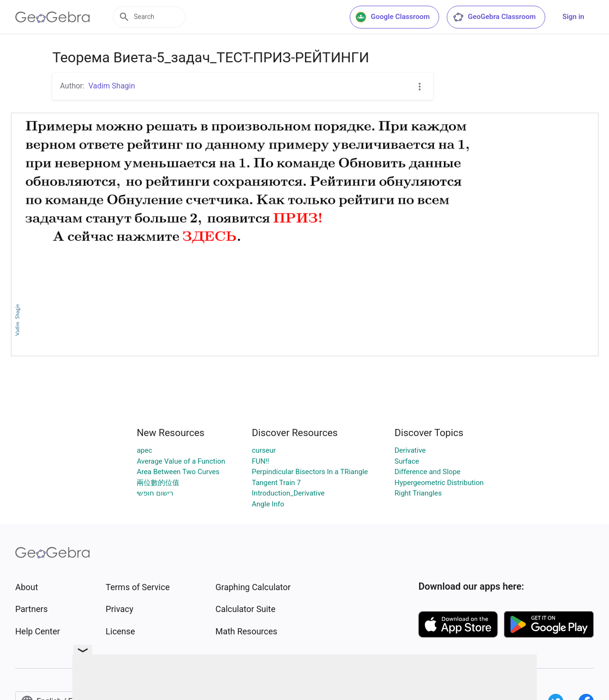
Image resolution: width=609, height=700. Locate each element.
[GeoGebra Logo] (53, 17)
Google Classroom (393, 17)
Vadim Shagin (112, 86)
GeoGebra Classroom (494, 17)
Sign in (573, 17)
